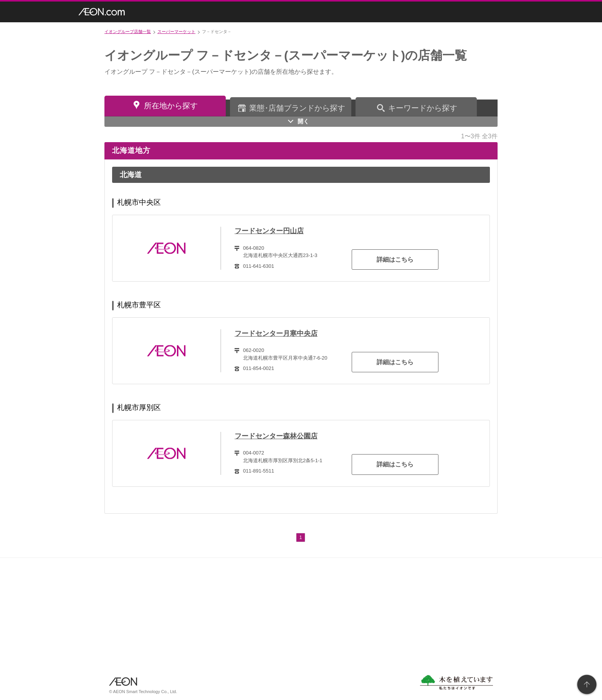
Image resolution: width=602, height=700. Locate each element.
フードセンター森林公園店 (276, 436)
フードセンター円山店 (269, 231)
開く (303, 121)
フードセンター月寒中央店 (276, 333)
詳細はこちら (395, 260)
